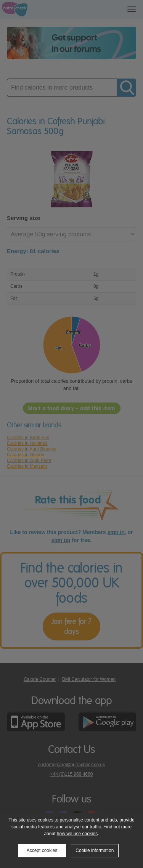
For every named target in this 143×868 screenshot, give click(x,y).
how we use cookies (77, 834)
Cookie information (95, 850)
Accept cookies (42, 850)
